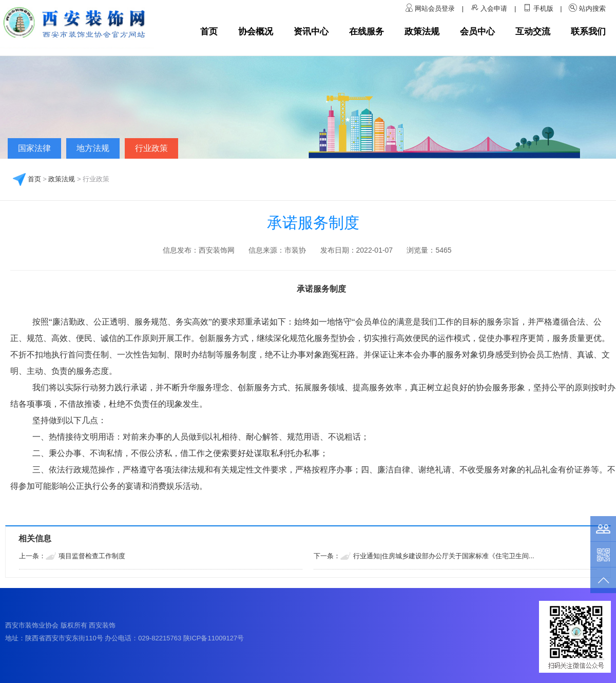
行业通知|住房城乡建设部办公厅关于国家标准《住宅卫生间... (444, 556)
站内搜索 (592, 8)
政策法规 (422, 32)
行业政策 (151, 148)
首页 (209, 32)
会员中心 (477, 32)
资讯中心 (311, 32)
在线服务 (367, 32)
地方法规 (93, 148)
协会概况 (256, 32)
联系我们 (588, 32)
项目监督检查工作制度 (92, 556)
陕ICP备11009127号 (214, 638)
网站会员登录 (436, 8)
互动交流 (533, 32)
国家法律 (34, 148)
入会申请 (494, 8)
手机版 (543, 8)
